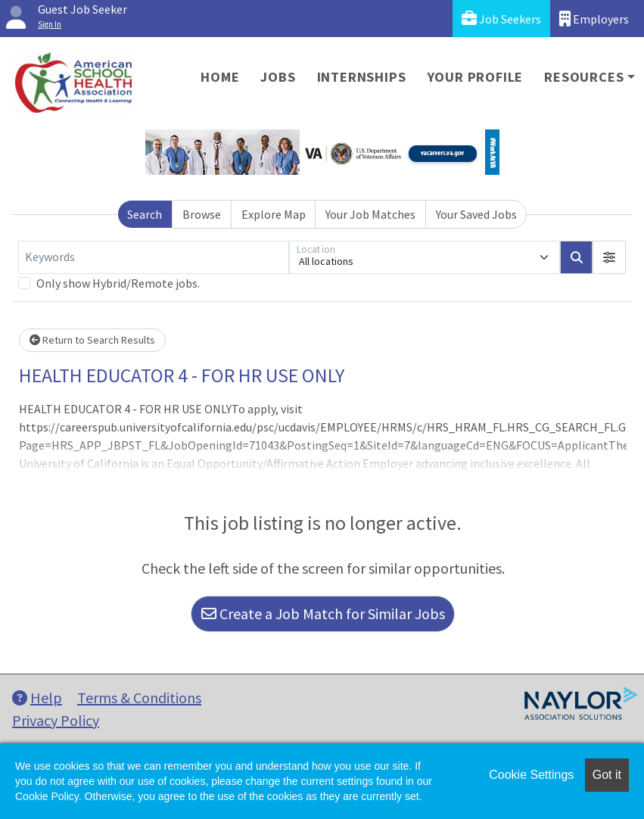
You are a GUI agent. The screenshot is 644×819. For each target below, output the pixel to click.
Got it (607, 775)
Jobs (278, 77)
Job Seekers (501, 19)
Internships (362, 77)
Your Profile (476, 77)
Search (145, 214)
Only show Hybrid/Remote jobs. (118, 283)
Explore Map (274, 214)
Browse (202, 214)
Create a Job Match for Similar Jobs (323, 613)
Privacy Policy (56, 720)
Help (37, 698)
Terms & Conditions (139, 698)
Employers (594, 19)
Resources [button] (584, 77)
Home (220, 77)
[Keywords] (154, 257)
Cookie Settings (531, 775)
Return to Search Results (92, 340)
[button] (609, 257)
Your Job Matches (370, 214)
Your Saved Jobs (476, 214)
